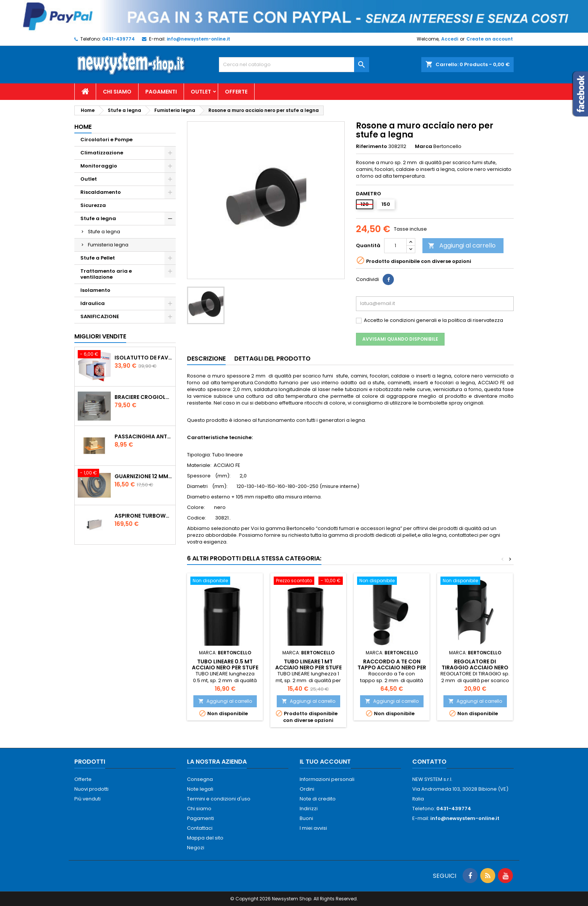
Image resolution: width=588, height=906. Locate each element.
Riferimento (372, 146)
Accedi (450, 39)
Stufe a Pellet (98, 258)
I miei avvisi (313, 828)
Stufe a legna (98, 218)
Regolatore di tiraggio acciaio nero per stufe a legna (475, 667)
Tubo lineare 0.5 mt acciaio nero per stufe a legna (225, 667)
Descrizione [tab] (206, 359)
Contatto (429, 762)
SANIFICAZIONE (100, 316)
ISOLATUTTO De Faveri (143, 358)
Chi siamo (117, 92)
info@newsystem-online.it (198, 39)
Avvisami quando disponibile (400, 339)
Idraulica (93, 303)
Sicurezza (93, 205)
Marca (424, 146)
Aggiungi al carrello (462, 245)
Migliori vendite (100, 336)
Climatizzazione (102, 153)
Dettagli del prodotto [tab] (272, 359)
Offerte (236, 92)
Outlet (201, 92)
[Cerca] (294, 65)
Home (83, 127)
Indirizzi (309, 809)
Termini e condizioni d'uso (219, 799)
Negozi (196, 848)
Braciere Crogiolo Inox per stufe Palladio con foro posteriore (143, 397)
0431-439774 (118, 39)
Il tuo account (325, 762)
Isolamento (95, 290)
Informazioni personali (327, 779)
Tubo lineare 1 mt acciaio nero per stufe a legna (308, 667)
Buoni (306, 818)
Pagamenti (161, 92)
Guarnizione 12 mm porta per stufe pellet (143, 476)
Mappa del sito (205, 838)
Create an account (490, 39)
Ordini (307, 789)
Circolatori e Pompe (106, 140)
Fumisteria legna (108, 245)
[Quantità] (395, 246)
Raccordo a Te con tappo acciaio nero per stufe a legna (392, 667)
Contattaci (200, 828)
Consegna (200, 779)
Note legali (200, 789)
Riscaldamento (101, 192)
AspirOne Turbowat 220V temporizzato (143, 516)
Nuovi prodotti (91, 789)
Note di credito (318, 799)
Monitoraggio (99, 166)
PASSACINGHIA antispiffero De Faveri (143, 436)
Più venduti (87, 799)
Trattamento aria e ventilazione (106, 274)
